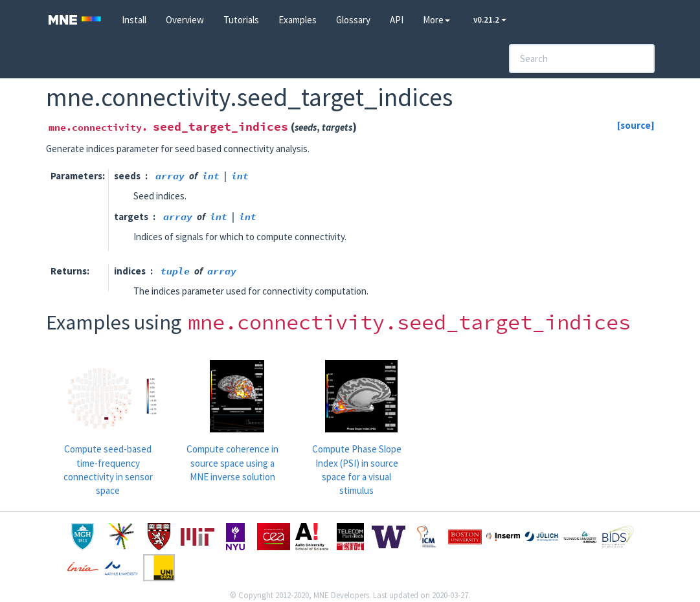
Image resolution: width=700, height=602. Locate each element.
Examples (298, 20)
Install (134, 20)
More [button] (436, 20)
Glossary (353, 20)
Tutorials (241, 20)
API (397, 20)
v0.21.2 (490, 20)
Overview (185, 20)
